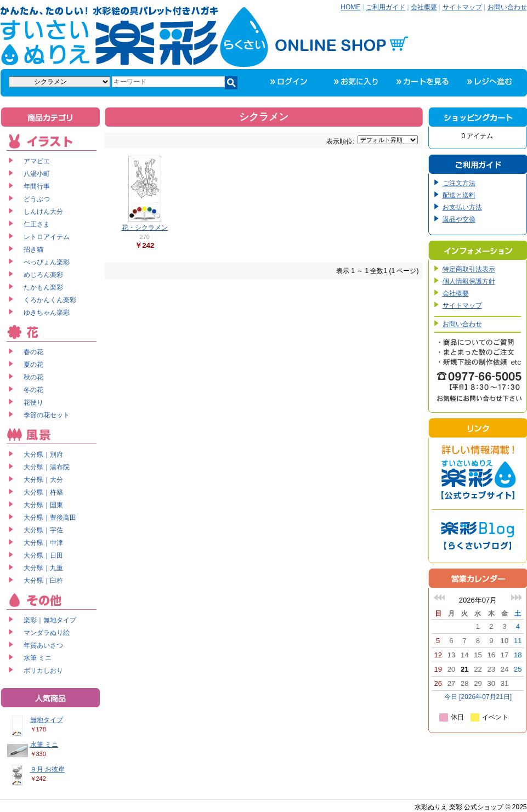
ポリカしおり (43, 671)
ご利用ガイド (386, 7)
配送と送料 (459, 195)
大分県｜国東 (43, 505)
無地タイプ (47, 720)
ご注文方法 (459, 183)
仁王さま (37, 224)
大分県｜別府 (43, 455)
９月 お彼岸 (47, 769)
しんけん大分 (43, 212)
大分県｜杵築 (43, 492)
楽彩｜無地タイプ (50, 620)
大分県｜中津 (43, 543)
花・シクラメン (145, 228)
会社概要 (424, 7)
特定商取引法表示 (469, 269)
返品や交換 (459, 219)
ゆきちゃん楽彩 (47, 313)
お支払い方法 (462, 207)
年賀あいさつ (43, 645)
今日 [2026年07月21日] (478, 697)
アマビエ (37, 161)
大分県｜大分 (43, 480)
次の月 (516, 597)
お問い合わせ (507, 7)
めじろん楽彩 (43, 275)
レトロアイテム (47, 237)
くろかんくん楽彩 (50, 300)
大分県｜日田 (43, 555)
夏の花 (33, 365)
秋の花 (33, 377)
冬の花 (33, 390)
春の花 (33, 352)
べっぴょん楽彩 (47, 262)
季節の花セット (47, 415)
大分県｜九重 (43, 568)
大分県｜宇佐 (43, 530)
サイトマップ (462, 7)
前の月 (439, 597)
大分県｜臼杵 (43, 581)
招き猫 (33, 249)
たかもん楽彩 (43, 287)
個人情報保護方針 (469, 281)
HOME (350, 7)
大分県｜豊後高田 (50, 518)
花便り (33, 402)
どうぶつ (37, 199)
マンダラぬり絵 (47, 633)
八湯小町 (37, 174)
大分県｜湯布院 (47, 467)
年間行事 (37, 186)
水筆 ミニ (38, 658)
